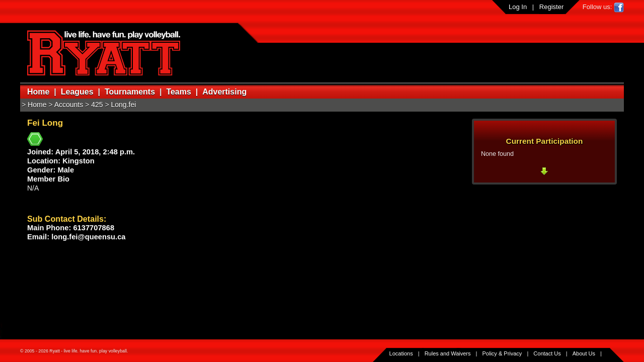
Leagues (77, 92)
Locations (401, 353)
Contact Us (547, 353)
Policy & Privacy (502, 353)
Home (38, 92)
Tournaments (130, 92)
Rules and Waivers (448, 353)
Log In (518, 7)
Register (551, 7)
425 (97, 105)
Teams (179, 92)
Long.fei (124, 105)
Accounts (69, 105)
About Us (584, 353)
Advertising (224, 92)
